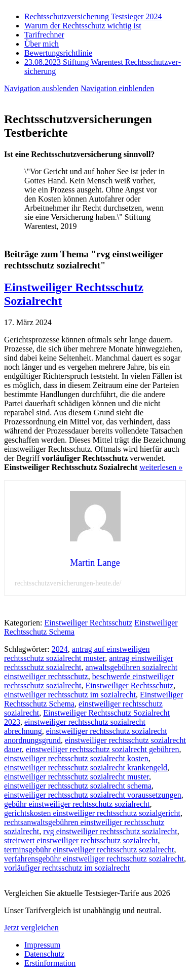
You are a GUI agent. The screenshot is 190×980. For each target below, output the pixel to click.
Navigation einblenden (117, 88)
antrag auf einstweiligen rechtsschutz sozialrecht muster (77, 654)
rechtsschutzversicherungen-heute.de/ (68, 583)
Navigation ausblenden (41, 88)
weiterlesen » (161, 467)
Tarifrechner (44, 35)
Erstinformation (50, 963)
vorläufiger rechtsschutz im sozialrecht (67, 868)
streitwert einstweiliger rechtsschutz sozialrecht (81, 840)
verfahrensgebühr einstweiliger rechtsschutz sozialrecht (94, 859)
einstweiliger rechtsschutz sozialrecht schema (78, 786)
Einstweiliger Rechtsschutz (89, 623)
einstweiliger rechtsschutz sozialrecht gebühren (103, 749)
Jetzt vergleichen (31, 928)
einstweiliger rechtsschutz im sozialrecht (70, 695)
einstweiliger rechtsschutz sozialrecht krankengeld (86, 768)
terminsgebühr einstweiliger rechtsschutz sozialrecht (89, 850)
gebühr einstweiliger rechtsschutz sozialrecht (77, 804)
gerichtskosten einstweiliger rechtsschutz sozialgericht (92, 813)
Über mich (42, 44)
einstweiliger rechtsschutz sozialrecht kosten (76, 758)
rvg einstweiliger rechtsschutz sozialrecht (110, 831)
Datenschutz (44, 954)
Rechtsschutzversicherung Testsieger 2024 (93, 16)
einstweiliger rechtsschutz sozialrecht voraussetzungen (93, 795)
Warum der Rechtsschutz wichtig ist (83, 26)
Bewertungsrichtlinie (58, 53)
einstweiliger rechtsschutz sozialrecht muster (77, 777)
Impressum (42, 945)
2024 (60, 649)
